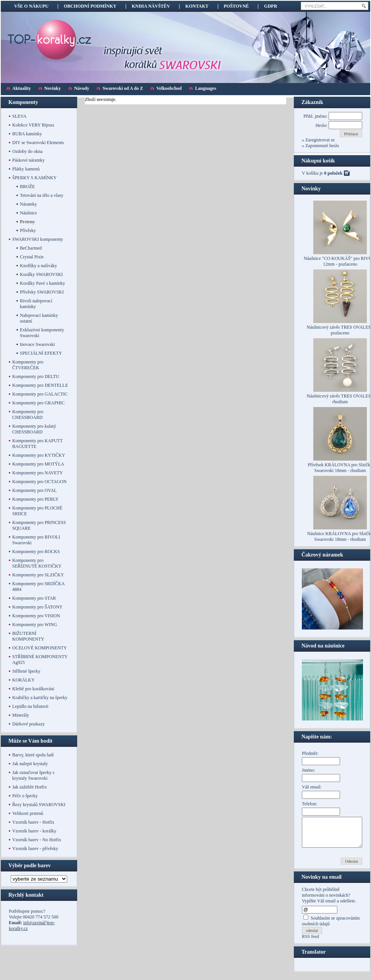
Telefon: (309, 804)
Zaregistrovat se (319, 140)
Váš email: (312, 787)
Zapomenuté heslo (322, 146)
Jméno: (309, 770)
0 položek (333, 173)
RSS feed (310, 942)
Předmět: (310, 753)
